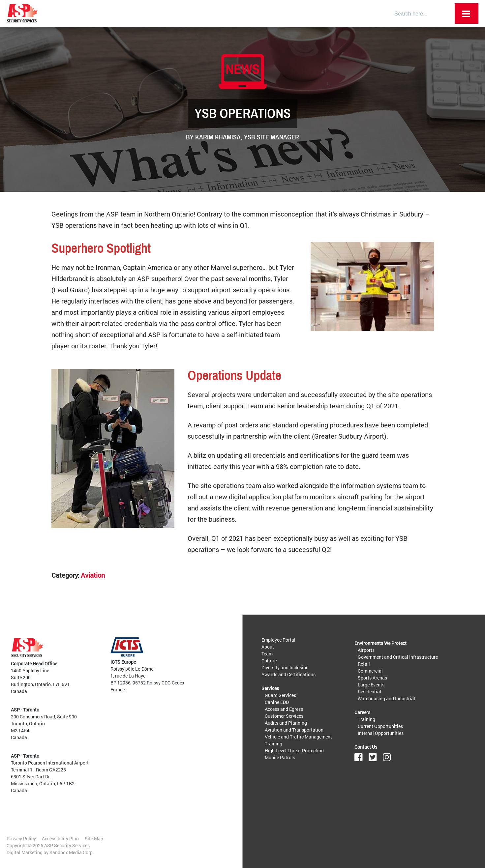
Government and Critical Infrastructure (398, 657)
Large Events (371, 685)
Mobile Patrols (280, 757)
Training (273, 744)
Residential (369, 692)
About (268, 647)
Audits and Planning (286, 723)
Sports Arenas (372, 678)
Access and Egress (284, 709)
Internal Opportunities (381, 733)
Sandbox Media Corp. (72, 852)
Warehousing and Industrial (386, 698)
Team (267, 654)
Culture (269, 661)
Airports (366, 650)
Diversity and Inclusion (285, 667)
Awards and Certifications (288, 674)
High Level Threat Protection (294, 751)
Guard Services (280, 695)
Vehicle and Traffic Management (298, 737)
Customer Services (284, 716)
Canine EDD (277, 702)
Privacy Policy (21, 839)
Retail (364, 664)
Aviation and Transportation (294, 730)
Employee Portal (278, 640)
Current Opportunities (380, 726)
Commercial (370, 671)
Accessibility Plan (60, 839)
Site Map (94, 839)
